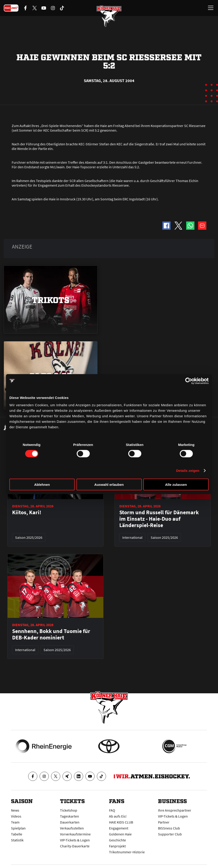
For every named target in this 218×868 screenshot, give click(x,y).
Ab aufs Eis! (118, 816)
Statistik (17, 840)
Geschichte (117, 840)
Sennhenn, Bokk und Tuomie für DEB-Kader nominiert (51, 634)
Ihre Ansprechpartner (175, 810)
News (15, 810)
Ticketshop (69, 810)
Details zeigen (188, 471)
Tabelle (17, 834)
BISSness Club (169, 828)
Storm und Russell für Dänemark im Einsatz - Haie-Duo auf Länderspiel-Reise (159, 519)
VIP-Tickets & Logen (75, 840)
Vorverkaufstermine (75, 834)
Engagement (119, 828)
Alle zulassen (176, 484)
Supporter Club (170, 834)
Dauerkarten (70, 822)
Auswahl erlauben (109, 484)
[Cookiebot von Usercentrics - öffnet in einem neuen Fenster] (189, 381)
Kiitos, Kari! (27, 512)
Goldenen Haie (120, 834)
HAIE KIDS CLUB (121, 822)
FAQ (112, 810)
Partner (164, 822)
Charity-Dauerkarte (75, 846)
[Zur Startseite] (109, 16)
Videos (16, 816)
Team (15, 822)
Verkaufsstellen (72, 828)
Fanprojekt (117, 846)
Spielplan (18, 828)
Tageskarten (69, 816)
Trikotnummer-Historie (127, 852)
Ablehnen (42, 484)
